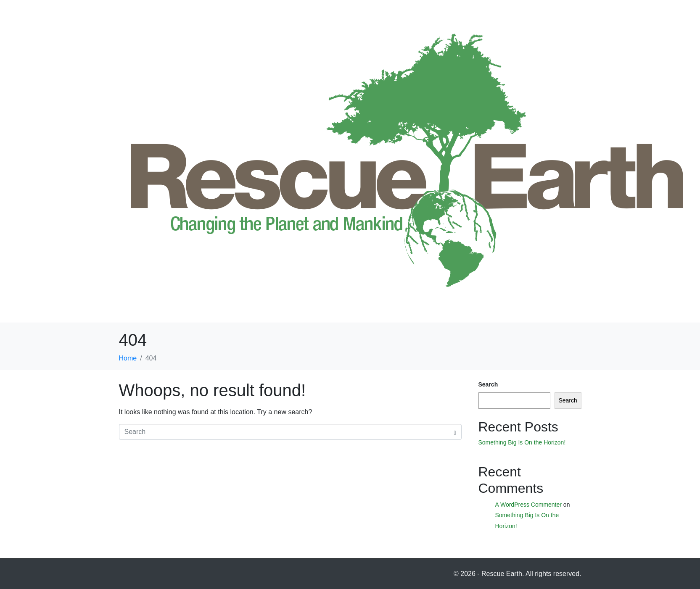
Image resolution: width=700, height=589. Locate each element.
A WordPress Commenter (528, 505)
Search (488, 384)
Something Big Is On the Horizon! (522, 442)
